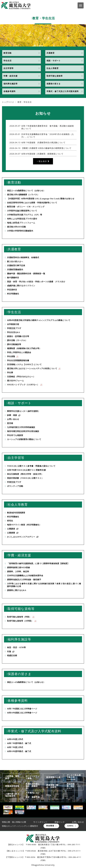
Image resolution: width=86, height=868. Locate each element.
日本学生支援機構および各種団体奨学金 (25, 576)
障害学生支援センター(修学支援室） (24, 411)
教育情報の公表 (53, 777)
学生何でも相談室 (15, 435)
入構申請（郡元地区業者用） (12, 795)
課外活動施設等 (14, 344)
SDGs (49, 795)
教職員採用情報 (12, 786)
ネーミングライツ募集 (33, 777)
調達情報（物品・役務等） (52, 786)
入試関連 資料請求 (12, 777)
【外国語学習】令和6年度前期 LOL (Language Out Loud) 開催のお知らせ (41, 199)
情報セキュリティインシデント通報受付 (20, 826)
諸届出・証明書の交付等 (18, 336)
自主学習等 (8, 68)
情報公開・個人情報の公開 (14, 822)
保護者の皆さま (54, 84)
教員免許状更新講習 (16, 513)
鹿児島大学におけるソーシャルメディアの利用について (34, 369)
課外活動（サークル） (17, 340)
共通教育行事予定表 (16, 266)
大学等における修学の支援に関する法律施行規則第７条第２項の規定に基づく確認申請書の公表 (44, 585)
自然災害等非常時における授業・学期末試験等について (32, 203)
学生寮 (10, 373)
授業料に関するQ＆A (17, 590)
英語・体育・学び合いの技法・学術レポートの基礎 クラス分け (36, 282)
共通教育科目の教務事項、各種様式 (23, 258)
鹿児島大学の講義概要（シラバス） (23, 195)
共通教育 (51, 53)
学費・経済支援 (10, 76)
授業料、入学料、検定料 (18, 572)
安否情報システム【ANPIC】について (24, 365)
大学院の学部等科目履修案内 (20, 231)
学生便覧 (13, 357)
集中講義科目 (13, 278)
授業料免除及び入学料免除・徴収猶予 (24, 580)
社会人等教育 (53, 68)
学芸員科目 (12, 290)
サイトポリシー (40, 822)
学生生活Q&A (14, 332)
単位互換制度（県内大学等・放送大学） (25, 474)
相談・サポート (54, 61)
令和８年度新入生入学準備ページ (22, 713)
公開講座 (13, 529)
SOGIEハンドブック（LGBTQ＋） (25, 385)
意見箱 (10, 423)
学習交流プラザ (14, 328)
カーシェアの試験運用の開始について (24, 439)
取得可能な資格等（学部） (21, 617)
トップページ (8, 102)
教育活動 (7, 53)
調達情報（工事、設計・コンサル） (74, 786)
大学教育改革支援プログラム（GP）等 (25, 215)
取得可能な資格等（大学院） (22, 621)
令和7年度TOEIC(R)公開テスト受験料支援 (26, 470)
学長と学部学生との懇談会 (19, 352)
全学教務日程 (13, 324)
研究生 (10, 521)
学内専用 (50, 826)
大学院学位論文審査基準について (22, 211)
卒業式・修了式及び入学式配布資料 (63, 91)
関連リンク (60, 822)
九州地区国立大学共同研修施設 (21, 427)
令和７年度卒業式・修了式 (19, 743)
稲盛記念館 (12, 656)
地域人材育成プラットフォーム (21, 223)
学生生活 (7, 61)
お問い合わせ (13, 419)
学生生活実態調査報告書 (18, 361)
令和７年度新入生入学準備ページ (22, 709)
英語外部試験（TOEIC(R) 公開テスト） (26, 478)
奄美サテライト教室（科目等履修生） (24, 525)
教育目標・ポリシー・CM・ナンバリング (26, 207)
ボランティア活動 (15, 486)
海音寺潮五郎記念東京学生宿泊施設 (23, 431)
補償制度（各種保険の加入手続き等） (24, 348)
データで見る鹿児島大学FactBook (74, 777)
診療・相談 (14, 415)
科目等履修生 (13, 294)
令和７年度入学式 (15, 747)
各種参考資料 (9, 91)
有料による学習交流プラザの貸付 (22, 219)
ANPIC (70, 826)
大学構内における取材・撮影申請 (33, 795)
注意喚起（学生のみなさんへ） (21, 377)
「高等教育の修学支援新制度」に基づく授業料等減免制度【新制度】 (38, 564)
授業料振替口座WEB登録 (19, 568)
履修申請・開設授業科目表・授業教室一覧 (26, 274)
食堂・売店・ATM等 (16, 647)
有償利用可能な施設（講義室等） (33, 786)
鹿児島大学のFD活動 (17, 227)
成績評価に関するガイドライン (21, 286)
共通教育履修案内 (15, 270)
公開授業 (13, 533)
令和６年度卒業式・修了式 (19, 751)
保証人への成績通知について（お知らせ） (26, 191)
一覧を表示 (42, 161)
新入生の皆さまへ (15, 262)
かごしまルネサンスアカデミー (23, 537)
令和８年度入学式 (15, 739)
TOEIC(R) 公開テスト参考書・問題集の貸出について (31, 466)
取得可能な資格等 (55, 76)
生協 (11, 652)
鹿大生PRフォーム (16, 381)
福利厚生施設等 (10, 84)
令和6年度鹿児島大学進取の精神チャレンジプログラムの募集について (39, 320)
